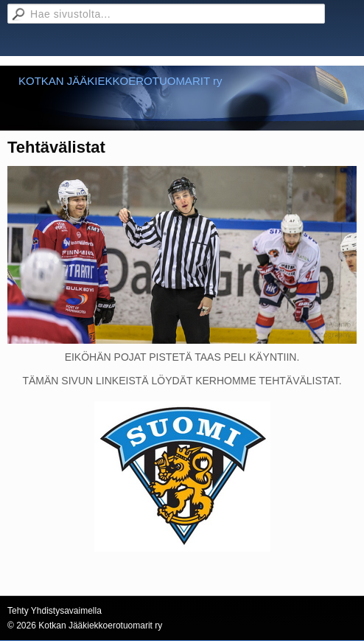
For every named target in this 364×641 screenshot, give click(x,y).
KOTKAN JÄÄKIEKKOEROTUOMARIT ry (120, 81)
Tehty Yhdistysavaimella (55, 611)
